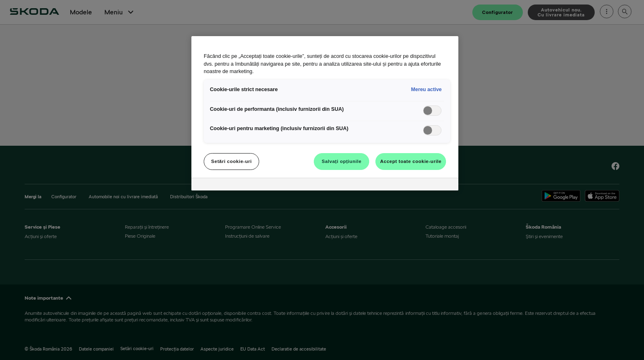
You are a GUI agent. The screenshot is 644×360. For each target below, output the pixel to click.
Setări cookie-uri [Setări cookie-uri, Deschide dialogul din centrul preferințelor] (231, 161)
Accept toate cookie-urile (411, 161)
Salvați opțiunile (342, 161)
